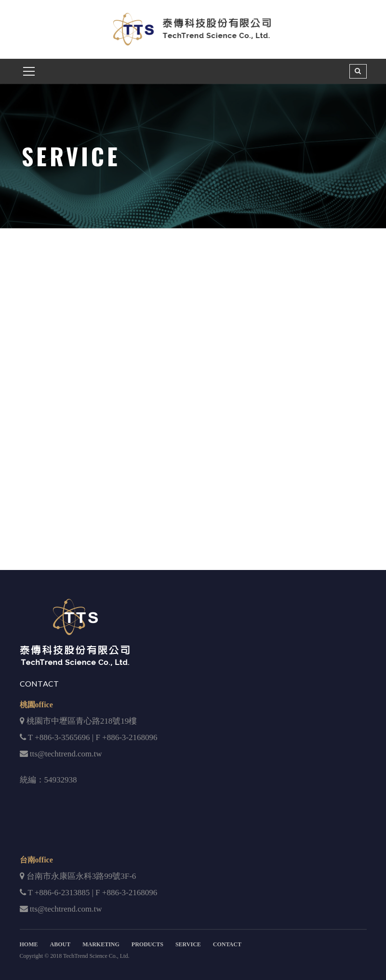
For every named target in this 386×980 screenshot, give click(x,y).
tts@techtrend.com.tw (66, 754)
